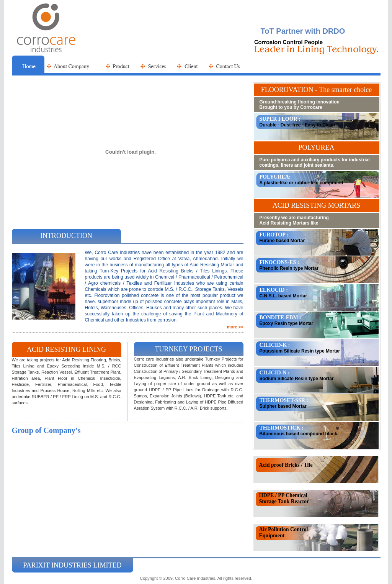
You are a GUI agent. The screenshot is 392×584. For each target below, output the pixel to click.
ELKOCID (273, 290)
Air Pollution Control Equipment (284, 532)
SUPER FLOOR (278, 119)
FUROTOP (272, 235)
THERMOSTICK (280, 428)
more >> (235, 327)
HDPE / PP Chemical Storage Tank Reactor (284, 498)
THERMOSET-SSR (282, 400)
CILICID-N (273, 373)
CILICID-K (273, 345)
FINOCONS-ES (278, 262)
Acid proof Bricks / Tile (286, 465)
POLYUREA (274, 177)
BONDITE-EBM (279, 317)
